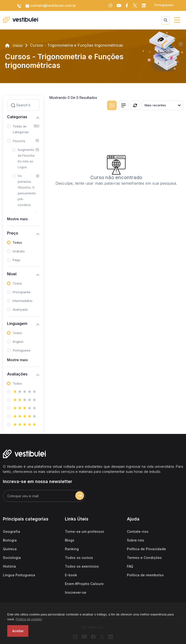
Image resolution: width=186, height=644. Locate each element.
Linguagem (17, 324)
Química (10, 549)
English (18, 342)
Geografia (12, 531)
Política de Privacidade (146, 549)
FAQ (130, 566)
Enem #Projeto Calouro (84, 584)
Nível (12, 274)
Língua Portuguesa (19, 575)
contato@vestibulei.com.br (51, 6)
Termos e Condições (144, 558)
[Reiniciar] (135, 105)
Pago (16, 260)
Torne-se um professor (85, 531)
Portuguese (22, 350)
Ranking (72, 549)
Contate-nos (138, 531)
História (9, 566)
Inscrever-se (76, 592)
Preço (13, 233)
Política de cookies (29, 619)
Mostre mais (17, 219)
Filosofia (19, 141)
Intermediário (23, 301)
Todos (17, 242)
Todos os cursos (79, 558)
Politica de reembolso (145, 575)
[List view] (124, 105)
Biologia (10, 540)
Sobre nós (136, 540)
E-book (71, 575)
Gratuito (19, 251)
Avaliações (17, 374)
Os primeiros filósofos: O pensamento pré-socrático (27, 190)
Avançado (20, 309)
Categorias (17, 117)
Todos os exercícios (82, 566)
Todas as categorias (21, 129)
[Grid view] (112, 105)
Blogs (70, 540)
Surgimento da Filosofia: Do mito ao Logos (26, 158)
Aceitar (18, 631)
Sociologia (12, 558)
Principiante (22, 292)
